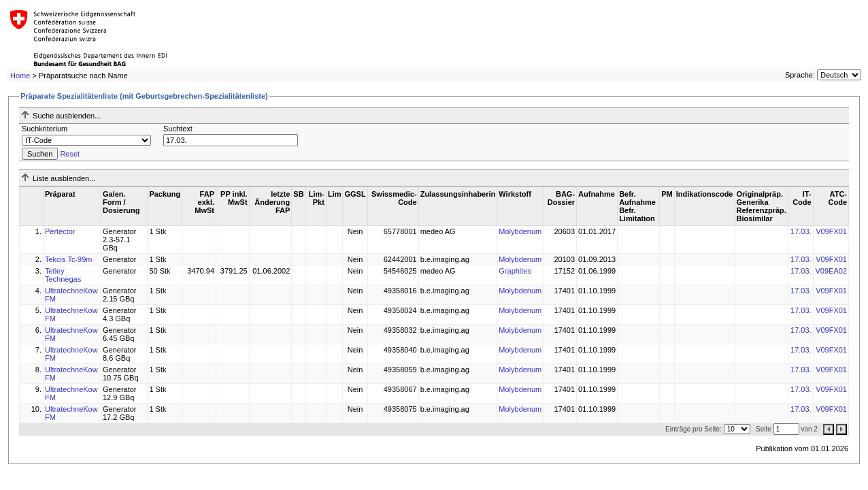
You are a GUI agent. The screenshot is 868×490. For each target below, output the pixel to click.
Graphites (515, 271)
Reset (70, 154)
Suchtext (178, 129)
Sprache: (800, 75)
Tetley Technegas (63, 275)
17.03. (801, 231)
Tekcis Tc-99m (68, 259)
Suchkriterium (45, 129)
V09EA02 (831, 271)
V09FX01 (831, 231)
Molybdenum (520, 231)
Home (20, 76)
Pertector (60, 231)
